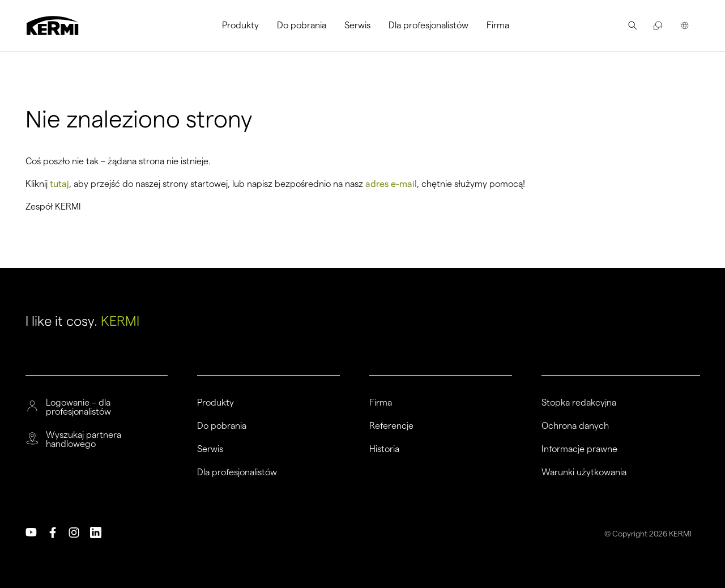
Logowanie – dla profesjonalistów (78, 407)
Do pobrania (302, 25)
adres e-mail (391, 184)
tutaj (59, 184)
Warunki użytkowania (584, 472)
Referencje (391, 426)
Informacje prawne (579, 449)
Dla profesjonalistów (428, 25)
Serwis (357, 25)
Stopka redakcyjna (579, 403)
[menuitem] (245, 25)
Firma (498, 25)
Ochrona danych (575, 426)
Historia (384, 449)
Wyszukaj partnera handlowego (84, 440)
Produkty (240, 25)
